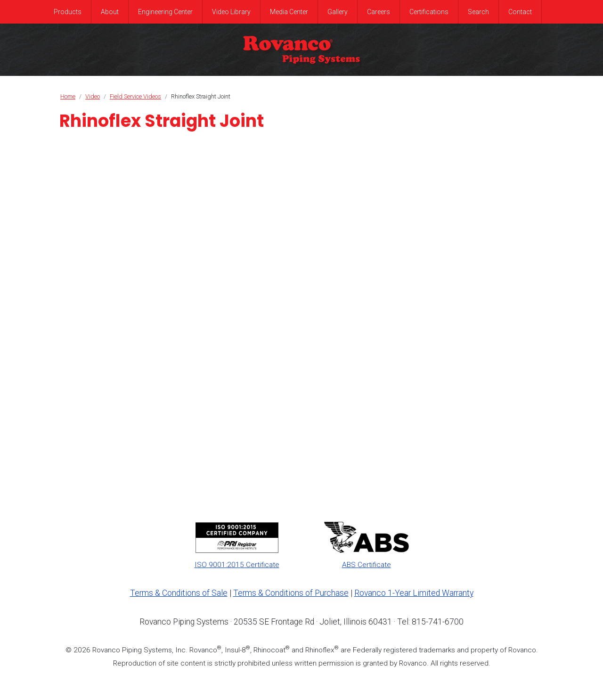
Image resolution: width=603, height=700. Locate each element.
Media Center (289, 12)
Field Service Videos (135, 96)
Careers (379, 12)
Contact (520, 12)
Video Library (231, 12)
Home (68, 96)
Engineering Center (165, 12)
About (110, 12)
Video (93, 96)
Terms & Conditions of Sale (179, 593)
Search (478, 12)
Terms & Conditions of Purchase (291, 593)
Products (68, 12)
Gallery (338, 12)
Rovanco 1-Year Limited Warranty (414, 593)
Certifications (429, 12)
